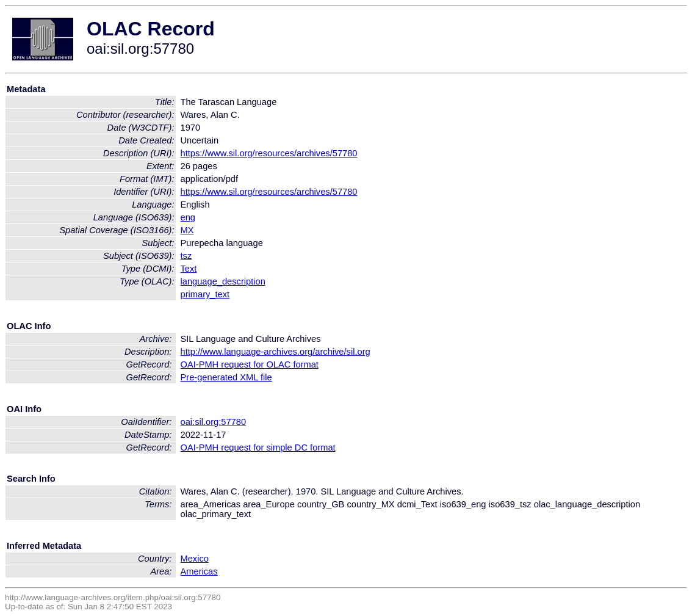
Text (189, 269)
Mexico (195, 559)
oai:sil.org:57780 (214, 422)
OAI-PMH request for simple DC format (258, 448)
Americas (199, 571)
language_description (223, 281)
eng (188, 217)
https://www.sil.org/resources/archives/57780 (269, 153)
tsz (186, 256)
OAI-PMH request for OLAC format (250, 364)
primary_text (205, 294)
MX (187, 230)
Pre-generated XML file (226, 377)
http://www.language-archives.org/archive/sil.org (276, 352)
